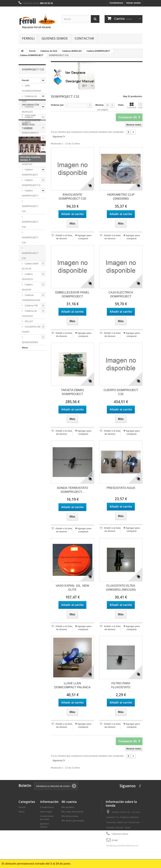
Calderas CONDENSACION (31, 298)
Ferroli (28, 38)
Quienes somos (55, 38)
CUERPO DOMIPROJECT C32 (121, 392)
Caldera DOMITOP (27, 162)
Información (31, 361)
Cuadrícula (132, 105)
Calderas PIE (31, 306)
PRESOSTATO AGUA (121, 488)
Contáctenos (116, 3)
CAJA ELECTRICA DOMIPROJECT (121, 294)
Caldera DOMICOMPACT (30, 130)
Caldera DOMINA (27, 120)
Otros (25, 348)
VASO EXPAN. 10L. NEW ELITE (72, 588)
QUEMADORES (30, 342)
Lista (140, 105)
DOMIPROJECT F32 (30, 224)
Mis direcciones (70, 816)
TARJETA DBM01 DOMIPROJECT (72, 392)
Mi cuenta (69, 802)
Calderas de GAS (29, 99)
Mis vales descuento (72, 812)
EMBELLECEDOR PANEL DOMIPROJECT (73, 294)
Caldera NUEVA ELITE (29, 151)
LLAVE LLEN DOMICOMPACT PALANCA (73, 685)
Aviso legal (30, 370)
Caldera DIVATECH (27, 277)
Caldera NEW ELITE (30, 141)
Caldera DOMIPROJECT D (31, 183)
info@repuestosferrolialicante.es (122, 845)
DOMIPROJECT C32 (30, 256)
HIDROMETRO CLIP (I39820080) (121, 197)
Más (56, 87)
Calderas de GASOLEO (29, 313)
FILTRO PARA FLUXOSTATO (121, 685)
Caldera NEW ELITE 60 (30, 266)
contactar (84, 38)
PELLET (29, 321)
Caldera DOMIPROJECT (30, 172)
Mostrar (100, 105)
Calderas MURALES (28, 109)
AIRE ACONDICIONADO (31, 88)
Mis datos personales (73, 821)
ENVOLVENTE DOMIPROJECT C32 (72, 197)
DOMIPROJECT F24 (30, 209)
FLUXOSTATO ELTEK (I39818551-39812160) (121, 588)
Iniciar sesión (134, 3)
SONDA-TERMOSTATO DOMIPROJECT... (72, 490)
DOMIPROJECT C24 (30, 240)
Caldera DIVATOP (27, 287)
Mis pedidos (68, 807)
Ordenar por (57, 105)
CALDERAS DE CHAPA (31, 329)
